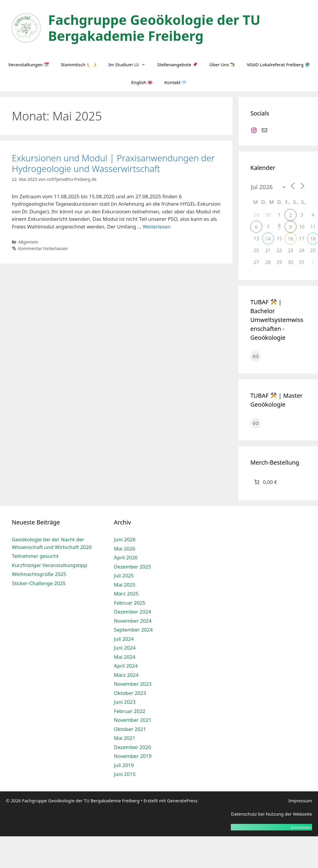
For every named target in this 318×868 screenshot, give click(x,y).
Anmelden (301, 827)
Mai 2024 (125, 657)
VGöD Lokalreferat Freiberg (278, 65)
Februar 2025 (129, 603)
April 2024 (126, 666)
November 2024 (133, 621)
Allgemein (28, 242)
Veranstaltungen (28, 65)
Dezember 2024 (132, 612)
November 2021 (133, 720)
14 (268, 239)
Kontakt (175, 82)
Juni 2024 (125, 648)
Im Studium (130, 65)
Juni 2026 (125, 539)
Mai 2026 (125, 549)
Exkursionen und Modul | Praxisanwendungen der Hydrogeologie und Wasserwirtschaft (113, 163)
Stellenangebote (177, 65)
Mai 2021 (125, 738)
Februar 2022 (129, 711)
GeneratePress (182, 801)
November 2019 (133, 756)
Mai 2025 (125, 585)
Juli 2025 (124, 575)
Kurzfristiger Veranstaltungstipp (50, 565)
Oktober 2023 (130, 693)
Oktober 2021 (130, 729)
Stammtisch (79, 65)
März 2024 (126, 675)
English (142, 82)
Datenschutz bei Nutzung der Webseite (271, 814)
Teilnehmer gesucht (35, 556)
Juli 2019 (124, 765)
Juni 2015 (125, 774)
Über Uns (222, 65)
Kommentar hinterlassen (43, 248)
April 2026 (126, 557)
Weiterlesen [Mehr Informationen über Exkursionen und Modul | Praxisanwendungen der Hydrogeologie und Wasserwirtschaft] (157, 227)
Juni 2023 (125, 702)
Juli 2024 (124, 639)
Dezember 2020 (132, 747)
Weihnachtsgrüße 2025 (39, 574)
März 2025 (126, 594)
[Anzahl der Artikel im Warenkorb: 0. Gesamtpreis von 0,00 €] (265, 482)
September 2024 (133, 630)
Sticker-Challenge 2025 (39, 583)
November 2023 (133, 684)
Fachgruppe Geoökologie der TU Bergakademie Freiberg (154, 28)
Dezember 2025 (132, 567)
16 (291, 239)
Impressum (300, 801)
